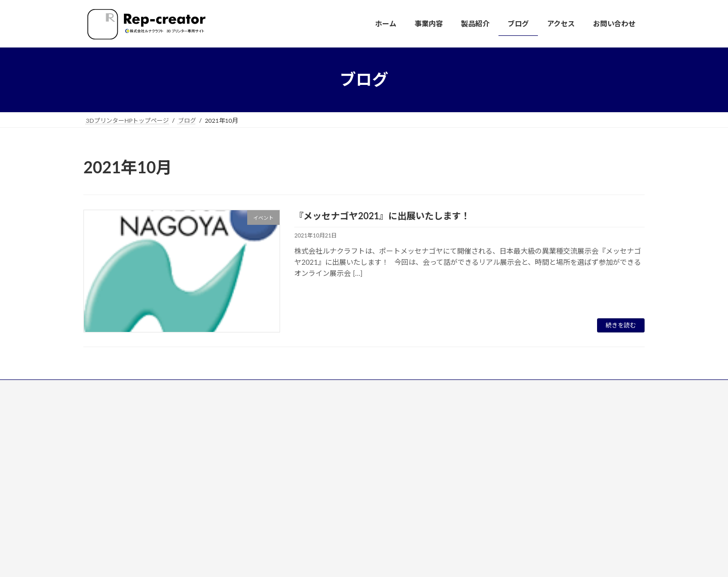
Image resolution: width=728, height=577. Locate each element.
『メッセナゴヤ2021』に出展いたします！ (382, 216)
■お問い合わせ (303, 518)
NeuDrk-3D (303, 465)
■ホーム (294, 414)
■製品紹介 (297, 448)
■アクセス (297, 500)
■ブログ (294, 483)
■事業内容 (297, 431)
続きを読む (621, 325)
